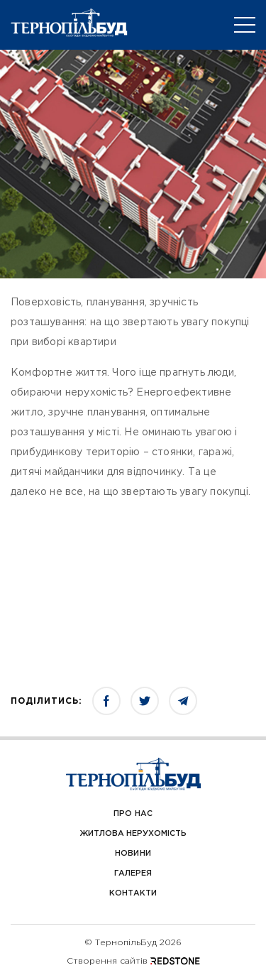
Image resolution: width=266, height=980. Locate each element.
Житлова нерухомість (133, 834)
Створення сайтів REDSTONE (133, 961)
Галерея (133, 873)
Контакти (133, 893)
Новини (133, 854)
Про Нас (133, 814)
